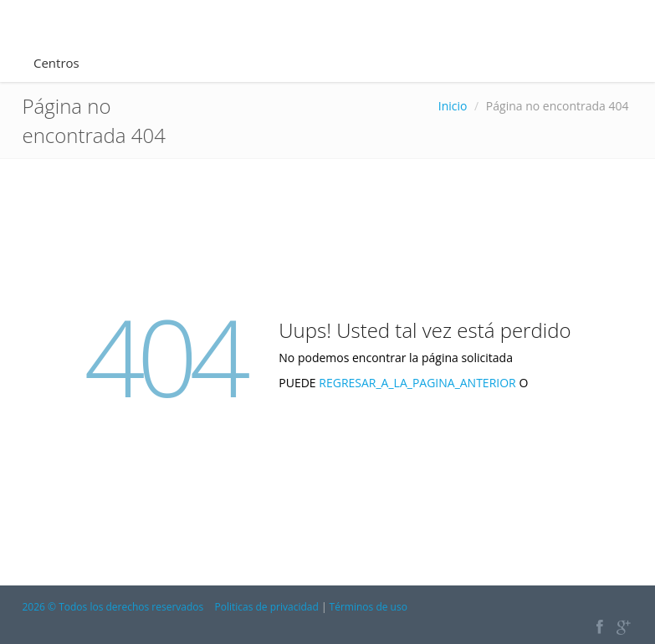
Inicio (453, 106)
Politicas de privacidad (266, 607)
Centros (56, 63)
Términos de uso (368, 607)
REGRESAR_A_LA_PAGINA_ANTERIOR (419, 383)
